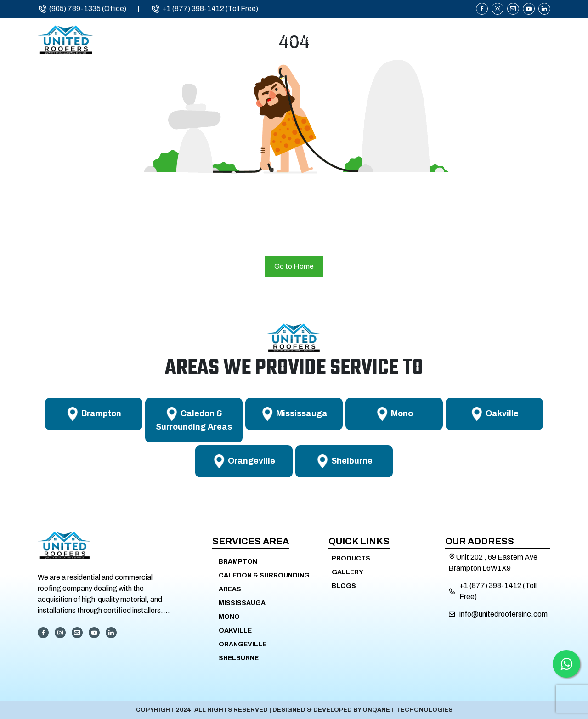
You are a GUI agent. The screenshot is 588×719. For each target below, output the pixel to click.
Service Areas (376, 40)
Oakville (235, 631)
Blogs (344, 586)
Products (459, 40)
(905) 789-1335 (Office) (82, 9)
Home (177, 40)
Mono (229, 617)
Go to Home (294, 266)
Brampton (238, 562)
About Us (232, 40)
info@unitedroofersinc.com (503, 614)
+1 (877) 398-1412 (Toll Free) (204, 9)
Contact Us (529, 40)
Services (295, 40)
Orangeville (243, 644)
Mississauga (242, 603)
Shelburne (239, 658)
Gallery (348, 572)
